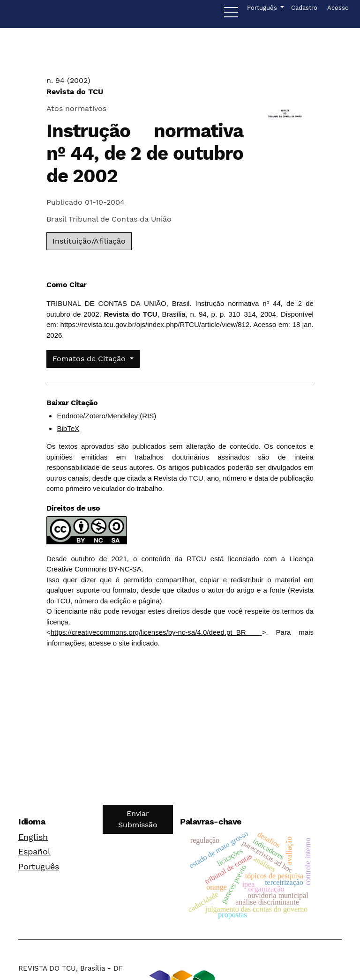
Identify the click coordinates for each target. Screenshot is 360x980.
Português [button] (263, 7)
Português (39, 866)
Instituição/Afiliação (89, 241)
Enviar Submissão (138, 819)
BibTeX (68, 428)
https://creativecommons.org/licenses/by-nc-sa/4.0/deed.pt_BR (156, 632)
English (33, 837)
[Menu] (231, 15)
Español (34, 851)
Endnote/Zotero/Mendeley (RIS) (106, 416)
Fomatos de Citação (90, 359)
